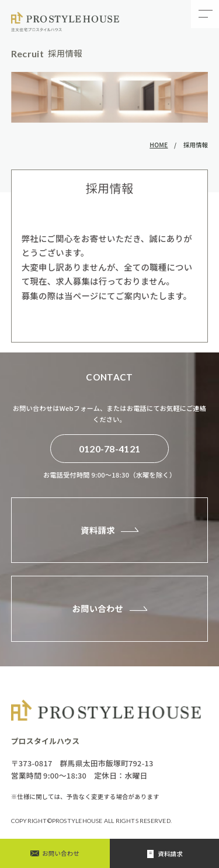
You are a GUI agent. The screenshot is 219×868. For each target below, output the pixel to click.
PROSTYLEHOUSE (78, 821)
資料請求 (98, 530)
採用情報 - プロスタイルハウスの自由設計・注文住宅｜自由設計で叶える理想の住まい (66, 22)
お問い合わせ (98, 608)
